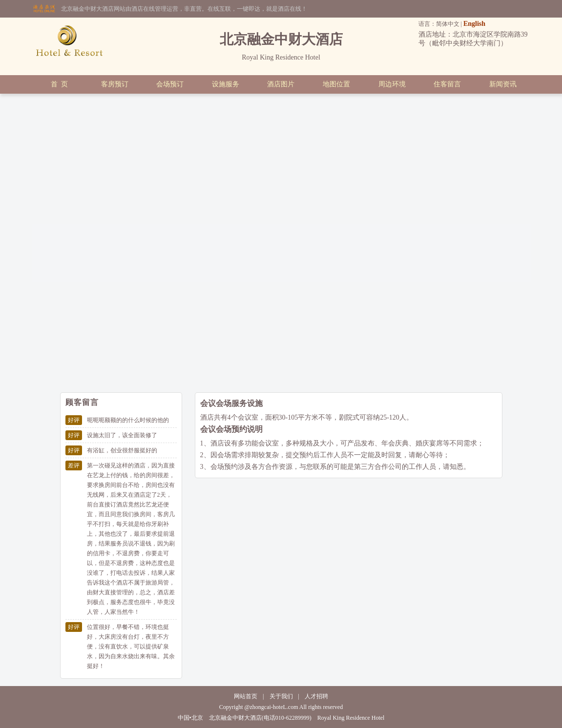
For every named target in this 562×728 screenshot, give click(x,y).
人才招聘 (316, 696)
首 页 (59, 84)
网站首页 (246, 696)
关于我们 (281, 696)
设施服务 (226, 84)
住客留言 (447, 84)
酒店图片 (281, 84)
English (474, 24)
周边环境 (392, 84)
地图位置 (336, 84)
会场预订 (170, 84)
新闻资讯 (503, 84)
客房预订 (115, 84)
